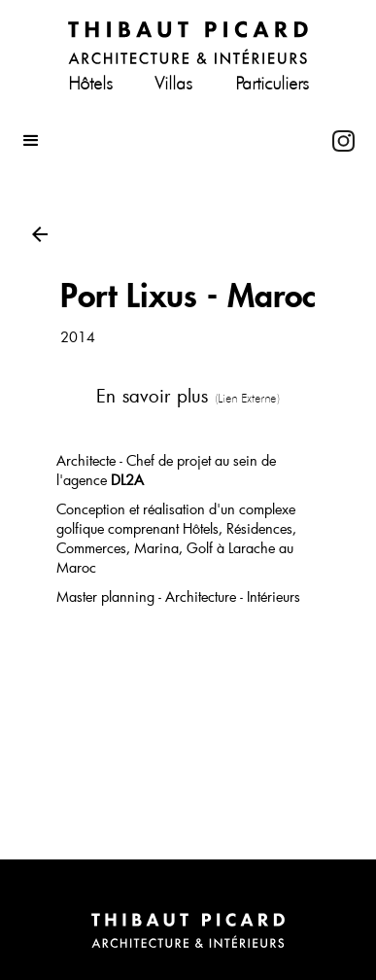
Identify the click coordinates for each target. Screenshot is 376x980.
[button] (167, 141)
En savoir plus (188, 395)
